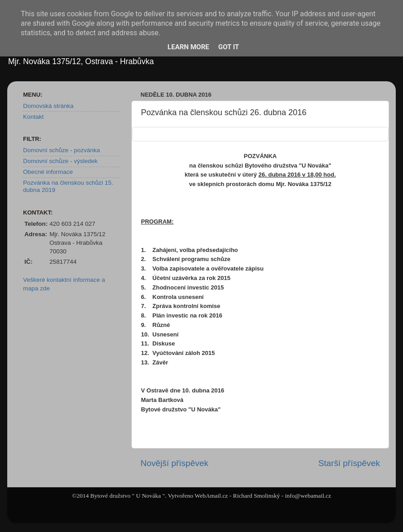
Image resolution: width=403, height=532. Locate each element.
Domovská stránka (48, 106)
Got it (229, 47)
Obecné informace (48, 172)
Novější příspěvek (174, 463)
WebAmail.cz (211, 496)
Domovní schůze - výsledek (60, 161)
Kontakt (33, 117)
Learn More (188, 47)
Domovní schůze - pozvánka (61, 150)
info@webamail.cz (308, 496)
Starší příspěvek (349, 463)
